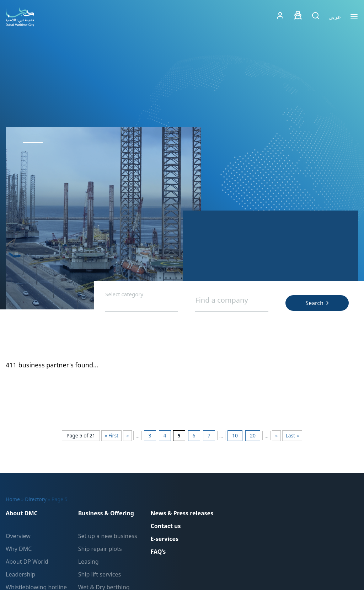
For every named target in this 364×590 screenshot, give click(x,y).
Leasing (89, 562)
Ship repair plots (100, 549)
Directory (36, 499)
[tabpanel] (103, 218)
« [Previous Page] (127, 435)
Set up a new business (108, 536)
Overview (18, 536)
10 (235, 435)
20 (253, 435)
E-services (164, 539)
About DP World (27, 562)
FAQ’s (158, 552)
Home (13, 499)
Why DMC (19, 549)
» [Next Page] (276, 435)
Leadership (20, 574)
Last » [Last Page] (292, 435)
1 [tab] (33, 142)
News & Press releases (182, 513)
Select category (124, 294)
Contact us (165, 526)
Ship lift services (100, 574)
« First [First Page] (111, 435)
